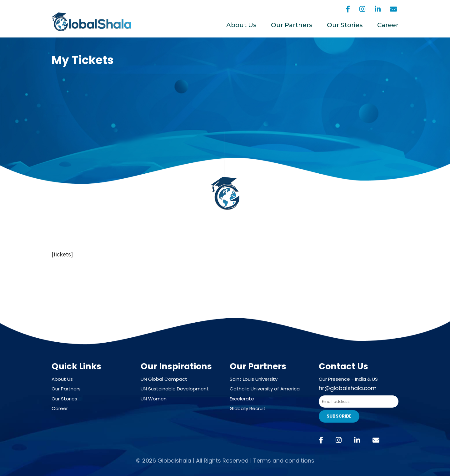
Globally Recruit (248, 408)
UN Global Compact (164, 379)
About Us (241, 25)
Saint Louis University (254, 379)
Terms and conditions (284, 461)
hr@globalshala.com (348, 388)
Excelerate (242, 399)
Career (388, 25)
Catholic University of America (265, 389)
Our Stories (345, 25)
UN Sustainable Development (175, 389)
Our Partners (292, 25)
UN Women (154, 399)
